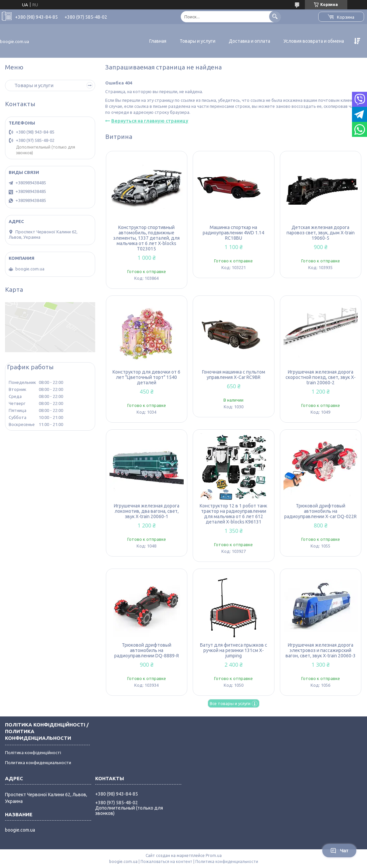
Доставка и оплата (249, 41)
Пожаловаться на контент (166, 861)
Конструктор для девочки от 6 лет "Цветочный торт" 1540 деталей (146, 377)
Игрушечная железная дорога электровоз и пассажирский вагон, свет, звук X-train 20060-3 (321, 650)
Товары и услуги (198, 41)
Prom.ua (214, 855)
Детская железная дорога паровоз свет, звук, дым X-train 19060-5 (321, 233)
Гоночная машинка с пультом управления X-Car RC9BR (234, 375)
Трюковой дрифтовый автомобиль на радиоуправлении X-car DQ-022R (320, 511)
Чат (339, 851)
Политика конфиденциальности (38, 763)
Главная (158, 41)
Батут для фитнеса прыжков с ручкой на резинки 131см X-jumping (234, 650)
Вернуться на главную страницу (150, 121)
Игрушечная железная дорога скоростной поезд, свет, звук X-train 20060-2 (321, 377)
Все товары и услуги (230, 703)
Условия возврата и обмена (314, 41)
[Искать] (275, 17)
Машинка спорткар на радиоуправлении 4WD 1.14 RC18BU (233, 233)
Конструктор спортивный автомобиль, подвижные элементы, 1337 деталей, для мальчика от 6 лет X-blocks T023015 (146, 238)
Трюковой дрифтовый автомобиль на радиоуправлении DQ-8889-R (147, 650)
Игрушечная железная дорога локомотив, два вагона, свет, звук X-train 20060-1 (147, 511)
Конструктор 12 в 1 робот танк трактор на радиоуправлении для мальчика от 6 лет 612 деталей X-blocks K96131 (233, 514)
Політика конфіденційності (33, 752)
